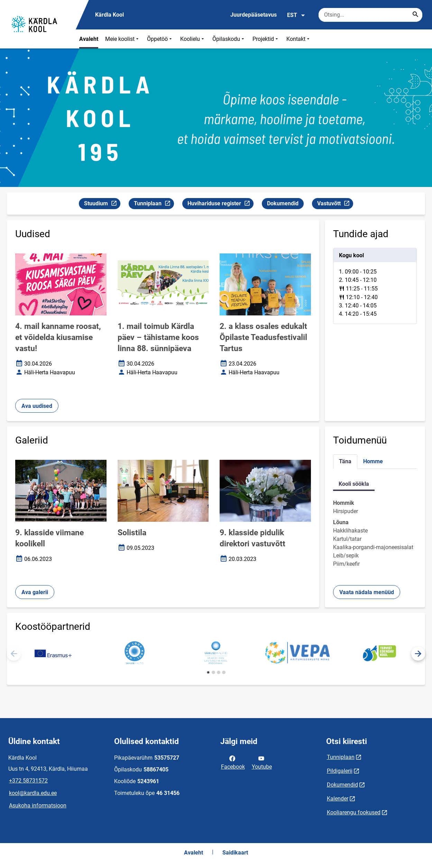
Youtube (262, 762)
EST (296, 15)
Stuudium (102, 204)
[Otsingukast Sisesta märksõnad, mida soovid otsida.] (370, 15)
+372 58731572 (28, 781)
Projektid (266, 39)
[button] (418, 654)
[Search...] (415, 15)
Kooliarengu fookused (354, 812)
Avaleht (89, 39)
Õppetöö (160, 39)
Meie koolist (123, 39)
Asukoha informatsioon (38, 806)
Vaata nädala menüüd (367, 592)
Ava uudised (37, 406)
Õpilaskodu (229, 39)
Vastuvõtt (335, 204)
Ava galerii (35, 592)
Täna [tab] (345, 461)
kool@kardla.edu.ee (33, 793)
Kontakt (299, 39)
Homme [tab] (373, 461)
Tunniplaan (154, 204)
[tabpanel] (375, 286)
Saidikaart (235, 853)
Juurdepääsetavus (254, 15)
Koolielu (193, 39)
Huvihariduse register (220, 204)
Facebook (233, 762)
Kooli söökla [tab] (354, 484)
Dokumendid (283, 203)
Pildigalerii (340, 771)
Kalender (338, 799)
